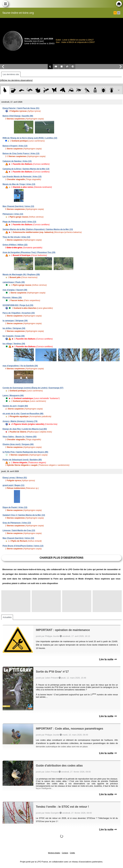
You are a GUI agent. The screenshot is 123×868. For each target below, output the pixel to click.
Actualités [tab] (7, 617)
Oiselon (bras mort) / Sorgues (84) (18, 444)
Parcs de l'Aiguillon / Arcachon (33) (19, 313)
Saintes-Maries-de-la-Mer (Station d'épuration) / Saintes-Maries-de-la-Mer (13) (38, 229)
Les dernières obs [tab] (11, 74)
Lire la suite (108, 659)
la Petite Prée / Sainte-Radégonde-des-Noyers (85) (25, 452)
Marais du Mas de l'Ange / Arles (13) (19, 184)
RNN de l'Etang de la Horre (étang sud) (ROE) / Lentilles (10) (30, 138)
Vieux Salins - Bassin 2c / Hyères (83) (20, 437)
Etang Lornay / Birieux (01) (15, 478)
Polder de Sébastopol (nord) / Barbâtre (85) (22, 460)
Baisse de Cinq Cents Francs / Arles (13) (21, 153)
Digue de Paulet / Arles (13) (15, 507)
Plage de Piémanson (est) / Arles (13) (19, 222)
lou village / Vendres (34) (14, 344)
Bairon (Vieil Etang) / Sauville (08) (18, 116)
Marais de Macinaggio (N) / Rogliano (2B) (21, 275)
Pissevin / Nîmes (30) (12, 298)
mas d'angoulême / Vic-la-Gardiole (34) (20, 366)
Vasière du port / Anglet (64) (15, 406)
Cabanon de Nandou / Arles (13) (17, 161)
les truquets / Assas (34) (14, 336)
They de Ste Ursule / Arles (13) (16, 237)
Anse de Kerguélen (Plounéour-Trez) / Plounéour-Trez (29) (29, 252)
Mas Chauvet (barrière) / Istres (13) (18, 206)
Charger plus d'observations (61, 558)
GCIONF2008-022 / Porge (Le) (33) (18, 305)
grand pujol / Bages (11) (13, 485)
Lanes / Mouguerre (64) (13, 396)
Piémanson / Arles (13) (13, 214)
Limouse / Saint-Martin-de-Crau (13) (19, 530)
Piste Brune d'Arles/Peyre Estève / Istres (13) (23, 546)
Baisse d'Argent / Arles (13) (15, 146)
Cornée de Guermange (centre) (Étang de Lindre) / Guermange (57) (33, 388)
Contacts (65, 853)
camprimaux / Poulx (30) (14, 282)
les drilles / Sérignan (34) (14, 328)
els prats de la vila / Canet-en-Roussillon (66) (23, 414)
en (119, 13)
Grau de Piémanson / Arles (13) (17, 523)
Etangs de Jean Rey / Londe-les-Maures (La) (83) (25, 429)
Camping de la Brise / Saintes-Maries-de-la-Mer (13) (26, 169)
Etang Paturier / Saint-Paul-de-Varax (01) (21, 108)
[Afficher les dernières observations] (16, 80)
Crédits (72, 853)
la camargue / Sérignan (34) (15, 321)
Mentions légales (54, 853)
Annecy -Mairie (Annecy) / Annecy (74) (20, 421)
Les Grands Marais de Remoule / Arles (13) (22, 177)
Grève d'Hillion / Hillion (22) (15, 245)
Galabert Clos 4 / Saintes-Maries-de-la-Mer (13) (24, 515)
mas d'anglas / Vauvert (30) (15, 290)
